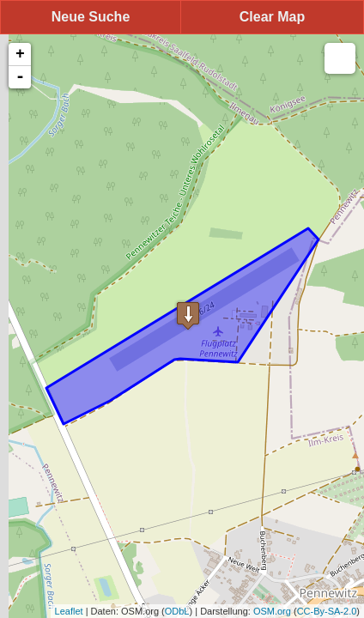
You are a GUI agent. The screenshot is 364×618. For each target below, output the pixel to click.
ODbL (177, 611)
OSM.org (272, 611)
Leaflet (69, 611)
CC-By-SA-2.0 (327, 611)
